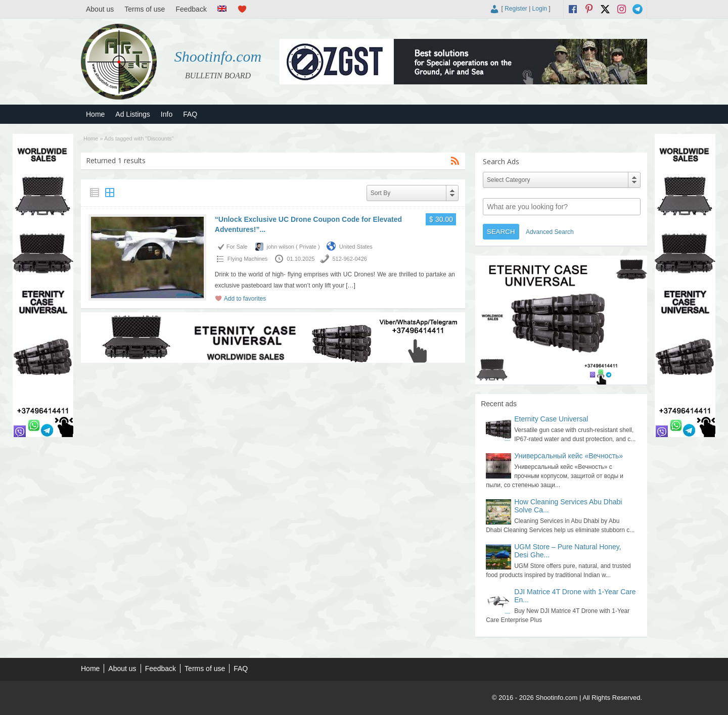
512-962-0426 (350, 259)
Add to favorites (245, 299)
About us (100, 9)
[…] (351, 285)
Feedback (191, 9)
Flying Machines (247, 259)
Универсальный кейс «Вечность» (568, 456)
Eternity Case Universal (551, 419)
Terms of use (145, 9)
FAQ (190, 114)
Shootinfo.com (218, 56)
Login (540, 9)
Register (516, 9)
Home (95, 114)
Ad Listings (132, 114)
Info (167, 114)
